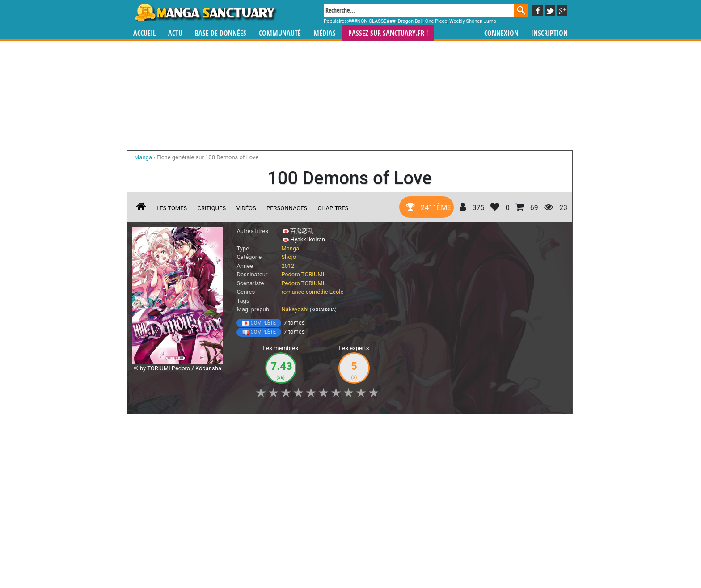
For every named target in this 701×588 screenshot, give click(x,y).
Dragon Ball (410, 21)
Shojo (289, 257)
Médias (325, 33)
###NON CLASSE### (372, 21)
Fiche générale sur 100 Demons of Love (207, 157)
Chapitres (333, 208)
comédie (317, 292)
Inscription (549, 33)
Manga (205, 12)
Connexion (501, 33)
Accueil (144, 33)
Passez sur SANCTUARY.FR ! (388, 33)
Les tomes (172, 208)
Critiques (212, 208)
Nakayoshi (295, 309)
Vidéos (246, 208)
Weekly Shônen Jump (473, 21)
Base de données (221, 33)
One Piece (436, 21)
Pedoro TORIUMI (303, 274)
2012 (288, 266)
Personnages (287, 208)
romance (293, 292)
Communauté (280, 33)
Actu (175, 33)
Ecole (337, 292)
